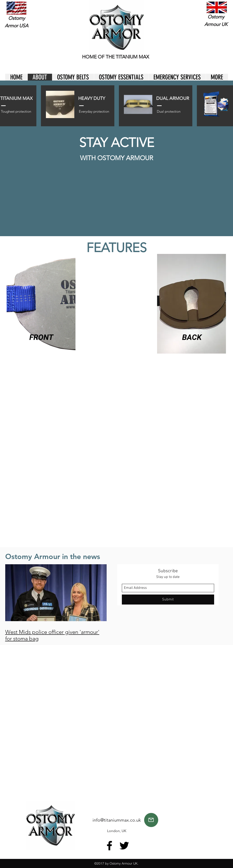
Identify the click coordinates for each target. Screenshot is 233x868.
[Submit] (168, 600)
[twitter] (124, 846)
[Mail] (151, 820)
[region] (192, 305)
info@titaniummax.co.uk (117, 820)
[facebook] (109, 846)
